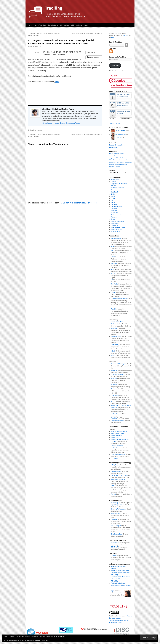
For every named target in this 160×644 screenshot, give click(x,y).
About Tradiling (40, 25)
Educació (114, 556)
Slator (113, 486)
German (113, 202)
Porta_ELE (114, 389)
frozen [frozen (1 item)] (123, 160)
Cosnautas (114, 519)
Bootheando (115, 324)
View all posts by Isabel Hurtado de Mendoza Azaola (62, 123)
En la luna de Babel (117, 534)
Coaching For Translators (119, 509)
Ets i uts (113, 442)
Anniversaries (115, 180)
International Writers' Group (119, 475)
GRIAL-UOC (115, 543)
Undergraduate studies (118, 227)
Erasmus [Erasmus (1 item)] (115, 160)
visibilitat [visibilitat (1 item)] (118, 166)
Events (113, 196)
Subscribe (115, 65)
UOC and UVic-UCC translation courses (74, 25)
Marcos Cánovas (120, 134)
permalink (40, 130)
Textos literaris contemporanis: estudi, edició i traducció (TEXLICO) (120, 579)
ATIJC (113, 269)
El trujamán (114, 370)
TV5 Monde (114, 458)
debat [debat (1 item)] (111, 160)
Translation (114, 225)
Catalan (113, 182)
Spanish (113, 219)
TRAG (113, 292)
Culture (113, 190)
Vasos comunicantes (117, 420)
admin (112, 123)
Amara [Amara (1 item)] (111, 154)
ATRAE (113, 274)
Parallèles (114, 385)
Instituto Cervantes (117, 448)
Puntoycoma (115, 395)
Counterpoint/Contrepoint (119, 364)
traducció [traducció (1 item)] (111, 164)
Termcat (113, 494)
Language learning (117, 207)
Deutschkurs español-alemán (120, 440)
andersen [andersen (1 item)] (116, 154)
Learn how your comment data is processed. (79, 203)
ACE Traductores (116, 238)
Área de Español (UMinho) (119, 431)
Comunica (114, 328)
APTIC (113, 251)
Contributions (53, 25)
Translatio (114, 418)
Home (30, 25)
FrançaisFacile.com (117, 446)
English (113, 194)
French (113, 198)
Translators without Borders (119, 299)
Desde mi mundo (116, 336)
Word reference (116, 232)
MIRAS (113, 351)
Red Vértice (114, 284)
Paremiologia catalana (118, 454)
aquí (57, 82)
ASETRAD (114, 263)
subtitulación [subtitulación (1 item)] (128, 162)
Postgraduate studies (117, 215)
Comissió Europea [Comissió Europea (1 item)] (114, 156)
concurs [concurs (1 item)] (126, 158)
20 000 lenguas (116, 503)
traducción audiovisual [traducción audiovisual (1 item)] (121, 164)
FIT (112, 280)
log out (118, 123)
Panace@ (114, 378)
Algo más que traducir (118, 505)
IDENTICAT (114, 547)
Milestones (114, 211)
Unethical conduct (116, 230)
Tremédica (114, 309)
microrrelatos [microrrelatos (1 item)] (113, 162)
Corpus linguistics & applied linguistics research (86, 34)
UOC (113, 38)
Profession (114, 217)
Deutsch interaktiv (116, 435)
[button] (94, 57)
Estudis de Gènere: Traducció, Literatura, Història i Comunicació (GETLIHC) (121, 573)
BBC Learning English (118, 433)
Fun (112, 200)
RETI (112, 401)
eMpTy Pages (115, 465)
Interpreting (114, 205)
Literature (114, 209)
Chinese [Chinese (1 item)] (122, 154)
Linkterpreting (115, 345)
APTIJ (113, 257)
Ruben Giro (119, 138)
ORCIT (113, 355)
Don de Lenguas (116, 526)
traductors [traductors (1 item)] (112, 166)
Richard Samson (120, 130)
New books (114, 213)
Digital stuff (114, 192)
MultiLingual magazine (118, 480)
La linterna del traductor (118, 374)
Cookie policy (45, 640)
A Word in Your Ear (117, 322)
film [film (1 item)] (120, 160)
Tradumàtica (115, 414)
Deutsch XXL (115, 438)
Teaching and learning (118, 221)
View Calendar (126, 119)
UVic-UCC (125, 36)
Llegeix (112, 591)
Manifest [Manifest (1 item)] (128, 160)
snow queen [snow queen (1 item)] (120, 162)
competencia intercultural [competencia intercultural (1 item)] (116, 158)
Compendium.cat (116, 513)
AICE (112, 247)
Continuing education (117, 188)
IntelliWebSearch (116, 471)
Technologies (115, 223)
